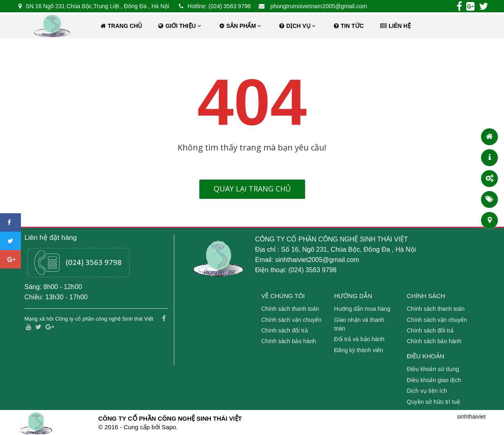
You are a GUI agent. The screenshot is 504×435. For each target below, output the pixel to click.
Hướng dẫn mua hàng (362, 309)
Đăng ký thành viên (359, 350)
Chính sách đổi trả (285, 330)
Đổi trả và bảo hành (359, 339)
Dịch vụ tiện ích (427, 391)
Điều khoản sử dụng (433, 369)
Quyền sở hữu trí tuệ (433, 402)
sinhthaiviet (471, 417)
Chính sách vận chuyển (291, 320)
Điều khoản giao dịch (434, 380)
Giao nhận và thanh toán (359, 324)
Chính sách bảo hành (288, 341)
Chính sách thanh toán (290, 309)
